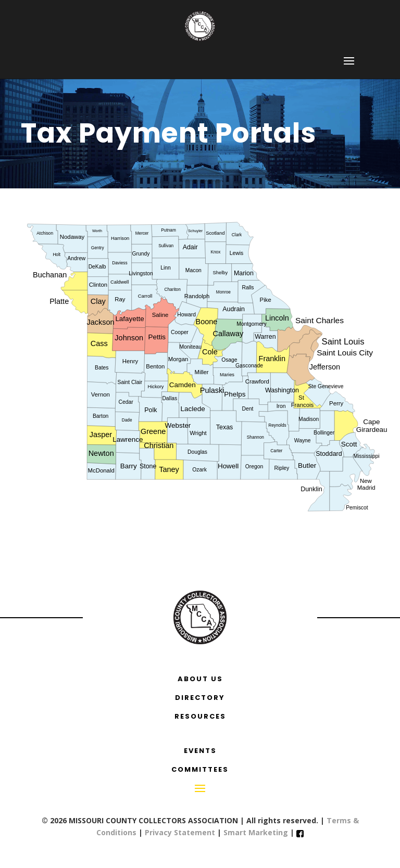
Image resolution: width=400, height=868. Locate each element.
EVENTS (200, 751)
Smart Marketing (257, 832)
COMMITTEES (200, 769)
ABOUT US (200, 679)
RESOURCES (200, 716)
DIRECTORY (200, 698)
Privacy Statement (180, 832)
